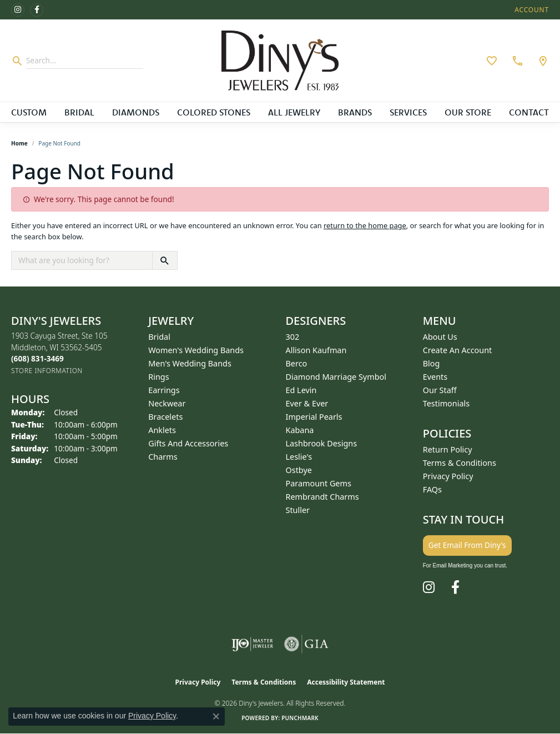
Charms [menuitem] (163, 457)
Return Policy (448, 449)
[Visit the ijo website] (252, 644)
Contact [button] (529, 112)
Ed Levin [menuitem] (301, 390)
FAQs (432, 489)
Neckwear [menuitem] (167, 403)
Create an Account (458, 350)
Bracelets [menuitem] (165, 417)
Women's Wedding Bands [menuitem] (196, 350)
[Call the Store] (37, 358)
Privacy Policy (448, 476)
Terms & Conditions (460, 463)
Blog (432, 363)
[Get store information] (47, 371)
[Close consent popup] (216, 716)
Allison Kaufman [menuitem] (316, 350)
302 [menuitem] (293, 337)
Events (435, 377)
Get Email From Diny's (467, 545)
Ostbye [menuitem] (299, 470)
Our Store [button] (468, 112)
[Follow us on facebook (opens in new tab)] (37, 10)
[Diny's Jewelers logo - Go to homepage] (280, 61)
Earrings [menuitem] (164, 390)
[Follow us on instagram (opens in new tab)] (18, 10)
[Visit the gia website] (306, 644)
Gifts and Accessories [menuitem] (188, 443)
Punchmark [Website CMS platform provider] (300, 718)
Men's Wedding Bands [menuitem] (190, 363)
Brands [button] (355, 112)
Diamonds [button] (136, 112)
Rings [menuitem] (158, 377)
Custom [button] (29, 112)
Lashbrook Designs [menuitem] (322, 443)
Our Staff (440, 390)
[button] (531, 10)
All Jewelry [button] (294, 112)
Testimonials (446, 403)
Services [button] (408, 112)
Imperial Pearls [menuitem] (314, 417)
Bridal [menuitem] (159, 337)
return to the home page (365, 225)
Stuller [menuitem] (298, 510)
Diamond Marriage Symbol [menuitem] (336, 377)
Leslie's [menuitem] (299, 457)
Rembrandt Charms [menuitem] (322, 497)
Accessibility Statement (346, 682)
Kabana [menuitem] (300, 430)
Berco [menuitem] (297, 363)
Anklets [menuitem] (162, 430)
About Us (440, 337)
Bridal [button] (79, 112)
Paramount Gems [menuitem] (319, 483)
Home (19, 143)
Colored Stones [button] (214, 112)
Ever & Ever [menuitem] (307, 403)
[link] (516, 61)
